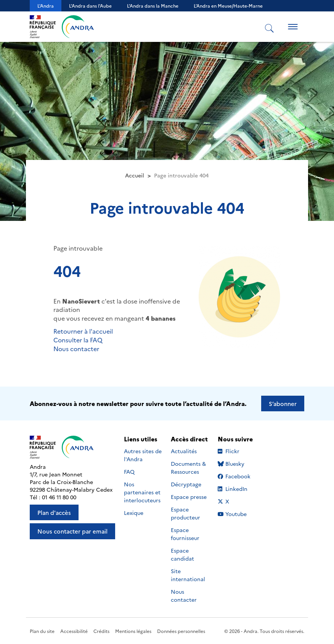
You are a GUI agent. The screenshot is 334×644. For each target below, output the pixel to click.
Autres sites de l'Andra (143, 455)
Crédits (101, 631)
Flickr (237, 451)
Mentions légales (133, 631)
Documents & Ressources (188, 467)
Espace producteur (185, 513)
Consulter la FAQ (78, 340)
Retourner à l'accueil (83, 331)
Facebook (237, 476)
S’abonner (283, 403)
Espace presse (189, 497)
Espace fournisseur (185, 534)
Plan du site (42, 631)
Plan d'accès (54, 512)
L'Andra (46, 6)
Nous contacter (76, 348)
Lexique (134, 513)
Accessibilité (74, 631)
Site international (188, 575)
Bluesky (237, 463)
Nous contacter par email (72, 531)
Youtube (237, 514)
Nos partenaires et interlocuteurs (142, 492)
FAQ (129, 471)
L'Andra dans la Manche (153, 6)
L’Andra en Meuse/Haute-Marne (228, 6)
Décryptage (186, 484)
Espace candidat (182, 554)
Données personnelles (181, 631)
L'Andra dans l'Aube (90, 6)
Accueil (135, 175)
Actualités (184, 451)
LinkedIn (237, 489)
